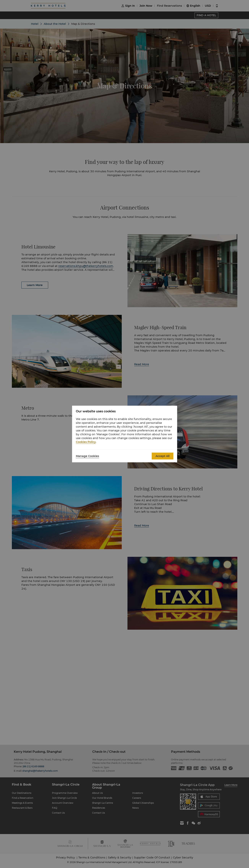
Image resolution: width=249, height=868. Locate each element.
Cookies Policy (86, 442)
